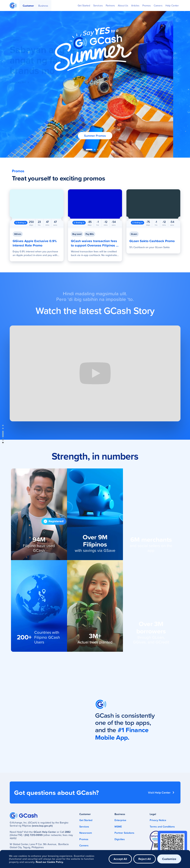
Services (84, 827)
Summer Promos (95, 136)
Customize (169, 859)
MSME (118, 827)
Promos (84, 839)
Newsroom (86, 833)
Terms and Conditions (162, 827)
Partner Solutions (124, 833)
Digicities (120, 839)
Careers (84, 845)
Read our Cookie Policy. (50, 862)
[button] (89, 150)
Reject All (145, 859)
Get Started (86, 820)
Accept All (120, 859)
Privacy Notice (158, 820)
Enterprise (120, 820)
